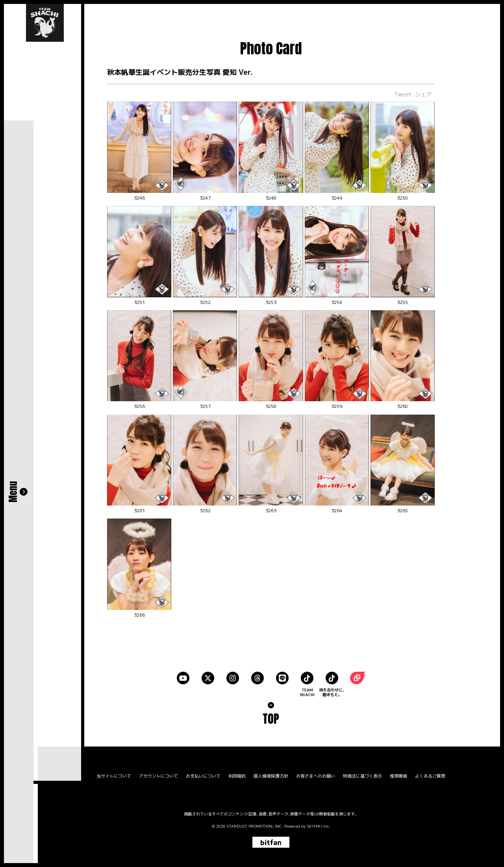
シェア (423, 94)
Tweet (403, 94)
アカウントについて (158, 775)
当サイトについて (114, 775)
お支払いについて (203, 775)
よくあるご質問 (430, 775)
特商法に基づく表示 (362, 775)
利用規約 (237, 775)
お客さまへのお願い (316, 775)
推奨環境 (398, 775)
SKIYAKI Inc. (319, 825)
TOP (271, 718)
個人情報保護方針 (271, 775)
